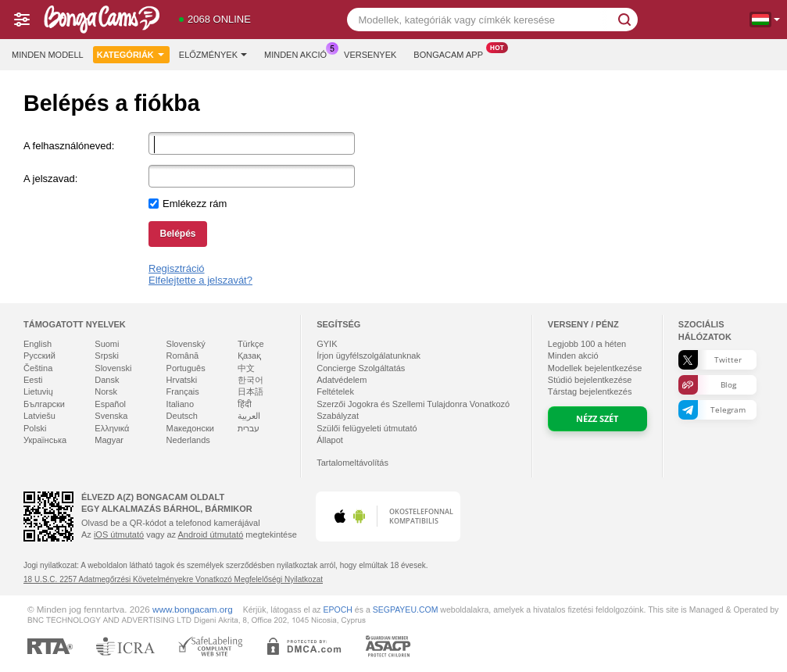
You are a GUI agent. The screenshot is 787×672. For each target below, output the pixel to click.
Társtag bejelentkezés (590, 391)
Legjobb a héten (587, 344)
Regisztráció (177, 268)
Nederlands (188, 440)
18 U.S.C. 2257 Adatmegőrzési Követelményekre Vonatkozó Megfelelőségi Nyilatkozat (173, 579)
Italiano (180, 404)
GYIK (327, 344)
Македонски (190, 428)
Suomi (107, 344)
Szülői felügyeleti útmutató (367, 428)
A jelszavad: (50, 179)
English (38, 344)
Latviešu (39, 416)
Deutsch (182, 416)
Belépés (177, 234)
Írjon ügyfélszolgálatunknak (368, 356)
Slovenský (186, 344)
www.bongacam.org (193, 609)
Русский (39, 356)
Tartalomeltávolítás (352, 463)
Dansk (107, 380)
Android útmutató (211, 534)
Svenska (111, 416)
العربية (249, 416)
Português (186, 368)
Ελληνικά (112, 428)
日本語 (250, 391)
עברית (249, 428)
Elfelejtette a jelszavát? (200, 280)
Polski (35, 428)
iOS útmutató (119, 534)
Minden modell (48, 55)
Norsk (106, 391)
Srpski (107, 356)
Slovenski (113, 368)
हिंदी (245, 404)
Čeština (38, 368)
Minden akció (299, 53)
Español (110, 404)
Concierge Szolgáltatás (361, 368)
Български (44, 404)
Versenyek (370, 55)
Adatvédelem (342, 380)
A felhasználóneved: (69, 146)
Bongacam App (452, 53)
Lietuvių (38, 391)
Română (183, 356)
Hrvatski (182, 380)
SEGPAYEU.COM (406, 609)
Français (183, 391)
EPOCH (338, 609)
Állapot (330, 440)
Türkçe (251, 344)
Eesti (33, 380)
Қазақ (249, 356)
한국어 (250, 380)
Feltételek (335, 391)
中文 (246, 368)
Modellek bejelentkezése (595, 368)
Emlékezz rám (195, 204)
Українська (45, 440)
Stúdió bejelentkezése (590, 380)
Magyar (109, 440)
